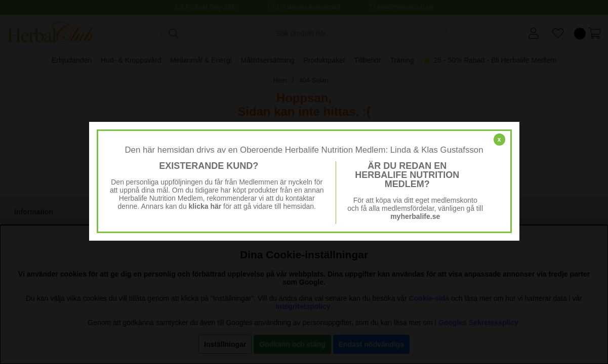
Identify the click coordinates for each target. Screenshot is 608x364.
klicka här (205, 206)
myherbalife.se (415, 216)
